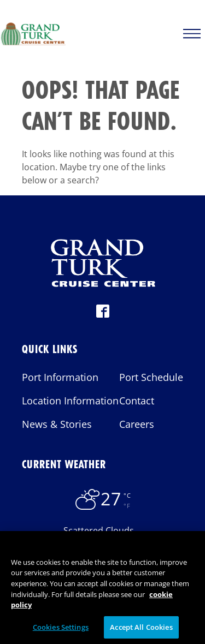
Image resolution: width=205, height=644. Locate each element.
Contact (137, 401)
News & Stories (57, 424)
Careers (137, 424)
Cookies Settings (61, 630)
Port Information (60, 377)
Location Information (70, 401)
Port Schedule (151, 377)
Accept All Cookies (141, 630)
